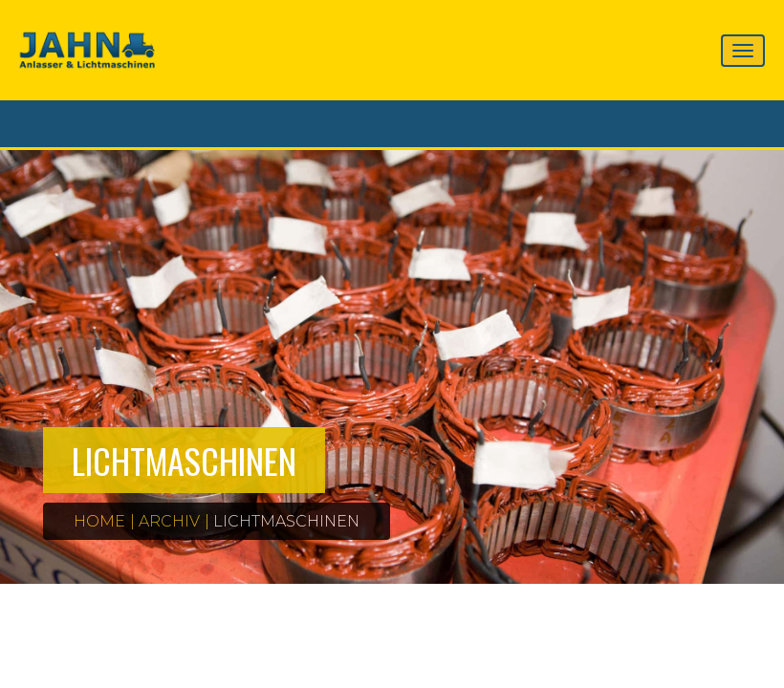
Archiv (169, 521)
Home (99, 521)
